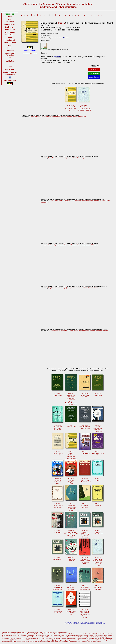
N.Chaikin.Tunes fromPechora (71, 559)
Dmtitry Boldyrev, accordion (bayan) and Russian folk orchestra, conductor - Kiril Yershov (73, 245)
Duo (10, 19)
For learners (10, 27)
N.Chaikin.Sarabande (58, 531)
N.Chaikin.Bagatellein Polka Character (98, 532)
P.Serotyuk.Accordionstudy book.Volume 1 (58, 481)
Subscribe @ (10, 75)
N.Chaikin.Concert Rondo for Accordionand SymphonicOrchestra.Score (85, 614)
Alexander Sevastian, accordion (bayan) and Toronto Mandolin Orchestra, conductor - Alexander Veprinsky (78, 331)
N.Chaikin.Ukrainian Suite (71, 426)
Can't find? (10, 51)
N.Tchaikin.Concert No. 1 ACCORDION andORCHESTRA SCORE (84, 108)
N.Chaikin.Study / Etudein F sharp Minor (58, 587)
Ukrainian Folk (10, 40)
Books (10, 48)
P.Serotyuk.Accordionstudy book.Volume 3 (71, 481)
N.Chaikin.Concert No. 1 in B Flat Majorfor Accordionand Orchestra (71, 455)
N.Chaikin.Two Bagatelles (58, 558)
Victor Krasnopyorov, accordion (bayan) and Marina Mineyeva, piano (67, 158)
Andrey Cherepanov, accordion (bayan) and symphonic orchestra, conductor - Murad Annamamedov (58, 117)
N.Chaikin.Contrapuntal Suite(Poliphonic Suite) (85, 427)
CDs (10, 45)
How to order (10, 69)
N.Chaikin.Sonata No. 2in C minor (85, 395)
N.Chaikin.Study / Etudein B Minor (71, 587)
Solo (10, 16)
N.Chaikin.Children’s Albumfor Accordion (85, 453)
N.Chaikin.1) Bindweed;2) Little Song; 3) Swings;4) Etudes (85, 534)
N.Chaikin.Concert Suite (98, 394)
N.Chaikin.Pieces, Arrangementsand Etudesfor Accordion (98, 428)
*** (10, 57)
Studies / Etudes (10, 43)
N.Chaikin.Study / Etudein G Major (58, 611)
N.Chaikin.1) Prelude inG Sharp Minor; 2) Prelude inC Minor (71, 507)
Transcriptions (10, 30)
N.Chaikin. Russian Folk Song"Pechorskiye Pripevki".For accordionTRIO (71, 534)
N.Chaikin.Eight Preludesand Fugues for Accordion (58, 427)
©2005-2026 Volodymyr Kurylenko (12, 632)
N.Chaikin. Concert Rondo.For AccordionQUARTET (71, 612)
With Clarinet (10, 32)
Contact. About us (10, 72)
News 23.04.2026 (10, 61)
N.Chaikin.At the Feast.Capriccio (85, 505)
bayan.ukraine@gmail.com (30, 53)
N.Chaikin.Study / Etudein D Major (98, 587)
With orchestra (10, 24)
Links (10, 67)
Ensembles (10, 22)
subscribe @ (94, 77)
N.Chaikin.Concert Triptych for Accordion (58, 453)
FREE (10, 37)
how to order (94, 70)
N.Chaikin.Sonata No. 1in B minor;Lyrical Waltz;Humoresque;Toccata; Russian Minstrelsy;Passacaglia (71, 399)
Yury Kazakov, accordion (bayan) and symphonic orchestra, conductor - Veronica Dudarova (74, 288)
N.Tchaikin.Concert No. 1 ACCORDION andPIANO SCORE (71, 108)
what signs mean (10, 80)
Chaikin (61, 23)
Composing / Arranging (10, 54)
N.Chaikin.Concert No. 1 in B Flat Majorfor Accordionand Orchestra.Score (98, 561)
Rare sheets (10, 35)
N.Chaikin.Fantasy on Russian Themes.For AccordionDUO (85, 561)
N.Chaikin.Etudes (98, 479)
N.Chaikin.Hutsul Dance (58, 394)
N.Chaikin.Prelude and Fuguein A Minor (98, 453)
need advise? (94, 73)
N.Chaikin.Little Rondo (98, 505)
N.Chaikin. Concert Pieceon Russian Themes (85, 480)
